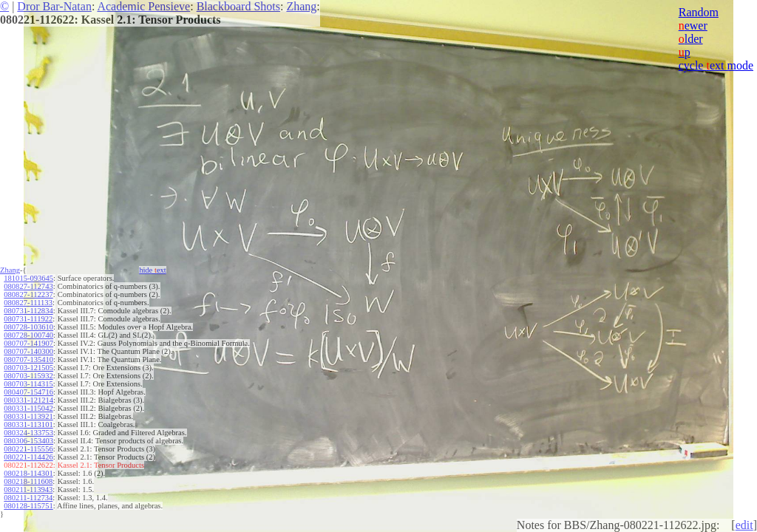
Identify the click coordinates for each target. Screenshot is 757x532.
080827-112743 (28, 286)
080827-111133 (28, 303)
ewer (693, 25)
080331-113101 (28, 424)
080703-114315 (28, 384)
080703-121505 (28, 368)
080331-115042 (28, 408)
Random (699, 12)
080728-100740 (28, 335)
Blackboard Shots (238, 6)
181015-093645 (28, 278)
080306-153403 (28, 441)
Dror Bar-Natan (54, 6)
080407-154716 (28, 392)
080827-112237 (28, 294)
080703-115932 (28, 376)
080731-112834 (28, 311)
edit (744, 525)
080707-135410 (28, 359)
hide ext (153, 270)
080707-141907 (28, 343)
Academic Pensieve (143, 6)
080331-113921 (28, 416)
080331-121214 (28, 400)
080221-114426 (28, 457)
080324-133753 (28, 433)
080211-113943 (28, 490)
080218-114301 (28, 473)
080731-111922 (28, 319)
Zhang (301, 6)
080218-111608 (28, 481)
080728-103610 (28, 327)
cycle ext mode (716, 65)
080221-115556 (28, 449)
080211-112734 (28, 498)
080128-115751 (28, 506)
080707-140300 (28, 351)
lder (691, 39)
